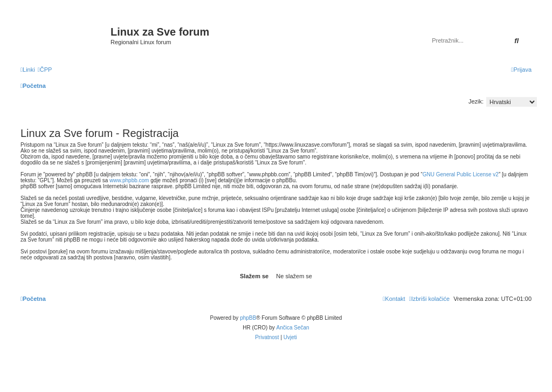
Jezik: (476, 101)
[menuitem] (45, 70)
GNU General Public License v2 (461, 174)
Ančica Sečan (293, 328)
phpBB (248, 318)
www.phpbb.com (129, 180)
